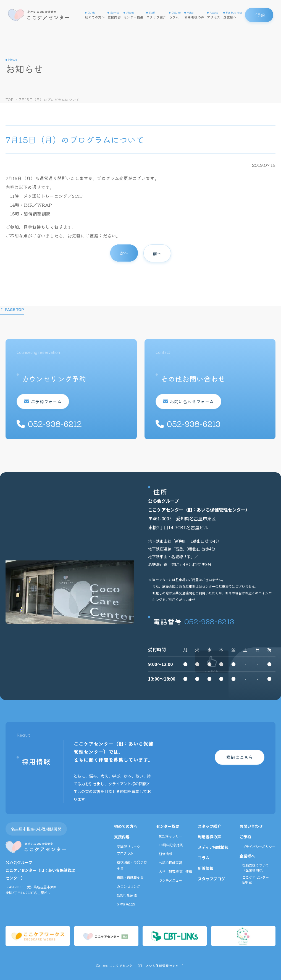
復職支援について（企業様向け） (256, 867)
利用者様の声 (194, 15)
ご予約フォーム (45, 401)
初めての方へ (95, 15)
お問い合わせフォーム (191, 401)
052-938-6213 (209, 621)
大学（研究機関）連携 (175, 871)
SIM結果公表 (126, 904)
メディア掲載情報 (213, 847)
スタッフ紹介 (156, 15)
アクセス (214, 15)
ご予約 (245, 837)
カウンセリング (128, 886)
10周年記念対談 (171, 845)
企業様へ (233, 15)
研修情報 (166, 854)
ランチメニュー (170, 880)
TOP (10, 100)
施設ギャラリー (170, 836)
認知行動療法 (127, 895)
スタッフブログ (211, 879)
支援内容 (114, 15)
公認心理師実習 (170, 862)
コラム (175, 15)
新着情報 (206, 868)
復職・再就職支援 (130, 877)
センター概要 (133, 15)
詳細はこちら (240, 757)
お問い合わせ (251, 826)
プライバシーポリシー (259, 846)
